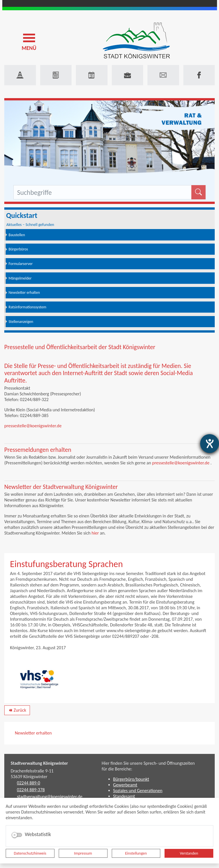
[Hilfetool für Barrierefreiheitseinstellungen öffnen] (210, 444)
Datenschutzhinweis (30, 853)
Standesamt (124, 796)
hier (95, 533)
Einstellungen (136, 853)
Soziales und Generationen (138, 791)
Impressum (83, 853)
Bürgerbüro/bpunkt (131, 779)
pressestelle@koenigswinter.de (33, 426)
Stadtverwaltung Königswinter (39, 763)
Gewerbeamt (125, 785)
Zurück (17, 711)
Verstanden (189, 853)
